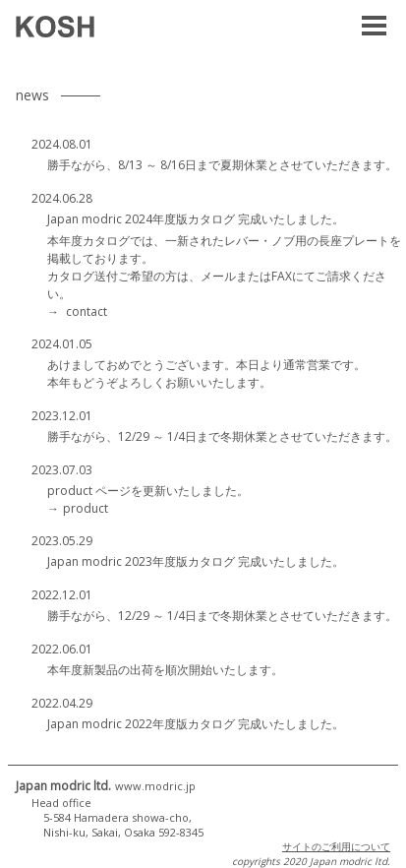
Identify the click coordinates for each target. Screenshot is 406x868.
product (86, 508)
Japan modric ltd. (106, 786)
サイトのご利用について (336, 846)
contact (87, 311)
